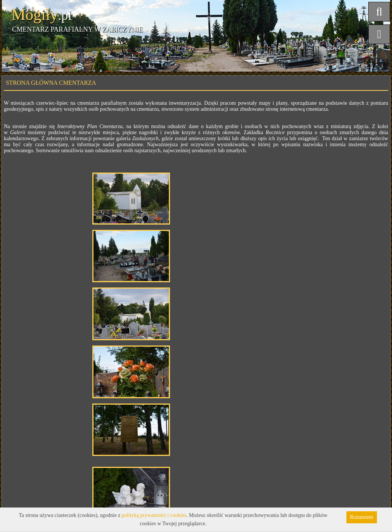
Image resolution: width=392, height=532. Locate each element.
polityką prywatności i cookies (154, 515)
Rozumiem (362, 517)
